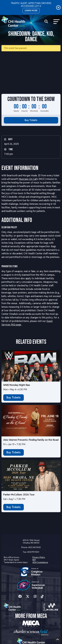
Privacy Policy (39, 557)
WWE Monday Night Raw (17, 385)
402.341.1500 (34, 547)
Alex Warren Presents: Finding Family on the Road (31, 440)
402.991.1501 (33, 552)
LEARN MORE (31, 11)
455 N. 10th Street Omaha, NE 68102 (31, 541)
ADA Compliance (40, 562)
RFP (34, 560)
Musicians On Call (28, 179)
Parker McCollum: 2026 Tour (19, 495)
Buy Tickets (31, 120)
